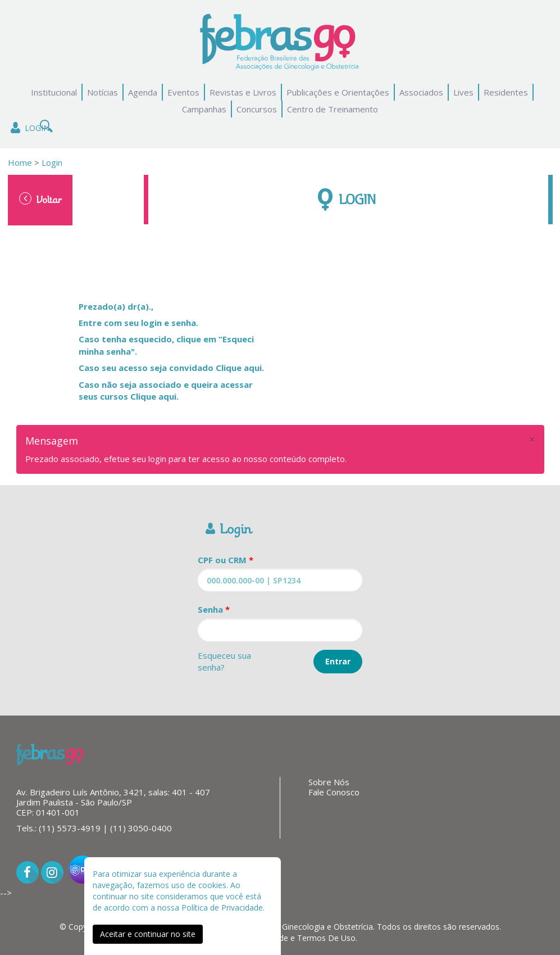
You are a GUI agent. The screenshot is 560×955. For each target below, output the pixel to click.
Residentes (506, 92)
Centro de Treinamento (333, 109)
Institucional (54, 92)
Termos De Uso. (327, 938)
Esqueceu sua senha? (224, 661)
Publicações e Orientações (338, 92)
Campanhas (204, 109)
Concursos (257, 109)
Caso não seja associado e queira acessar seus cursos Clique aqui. (166, 390)
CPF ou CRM (226, 560)
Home (20, 162)
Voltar (40, 199)
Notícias (103, 92)
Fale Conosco (334, 792)
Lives (463, 92)
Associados (421, 92)
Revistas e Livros (243, 92)
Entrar (338, 661)
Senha (214, 609)
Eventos (183, 92)
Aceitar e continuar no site (148, 934)
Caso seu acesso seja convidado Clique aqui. (171, 368)
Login (29, 128)
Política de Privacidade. (223, 908)
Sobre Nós (329, 782)
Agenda (143, 92)
